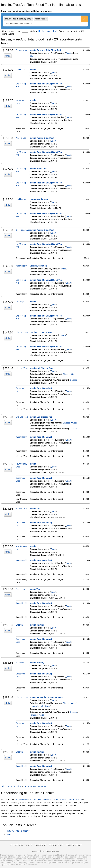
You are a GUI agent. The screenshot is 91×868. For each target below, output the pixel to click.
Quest (68, 53)
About (29, 845)
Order (8, 56)
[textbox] (21, 24)
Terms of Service (74, 845)
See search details (50, 31)
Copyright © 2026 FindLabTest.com (45, 851)
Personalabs (21, 50)
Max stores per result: (12, 31)
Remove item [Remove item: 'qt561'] (46, 19)
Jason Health (21, 266)
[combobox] (45, 21)
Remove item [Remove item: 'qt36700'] (32, 19)
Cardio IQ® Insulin (38, 266)
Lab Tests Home (16, 845)
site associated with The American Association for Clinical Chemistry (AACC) (48, 800)
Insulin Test (35, 509)
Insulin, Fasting (37, 625)
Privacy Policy (56, 845)
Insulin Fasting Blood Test (42, 138)
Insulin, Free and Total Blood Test (45, 50)
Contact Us (40, 845)
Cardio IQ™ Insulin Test (41, 332)
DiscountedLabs (23, 230)
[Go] (84, 19)
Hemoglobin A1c (37, 706)
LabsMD (19, 625)
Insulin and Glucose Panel (42, 368)
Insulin (33, 70)
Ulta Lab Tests (22, 332)
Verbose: (34, 31)
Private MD (20, 663)
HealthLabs (21, 199)
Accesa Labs (21, 509)
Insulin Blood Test (38, 169)
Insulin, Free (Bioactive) (41, 388)
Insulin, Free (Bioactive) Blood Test (46, 84)
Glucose (66, 374)
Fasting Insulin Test (39, 199)
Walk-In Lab (21, 138)
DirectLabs (20, 70)
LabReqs (20, 302)
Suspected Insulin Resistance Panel (46, 697)
